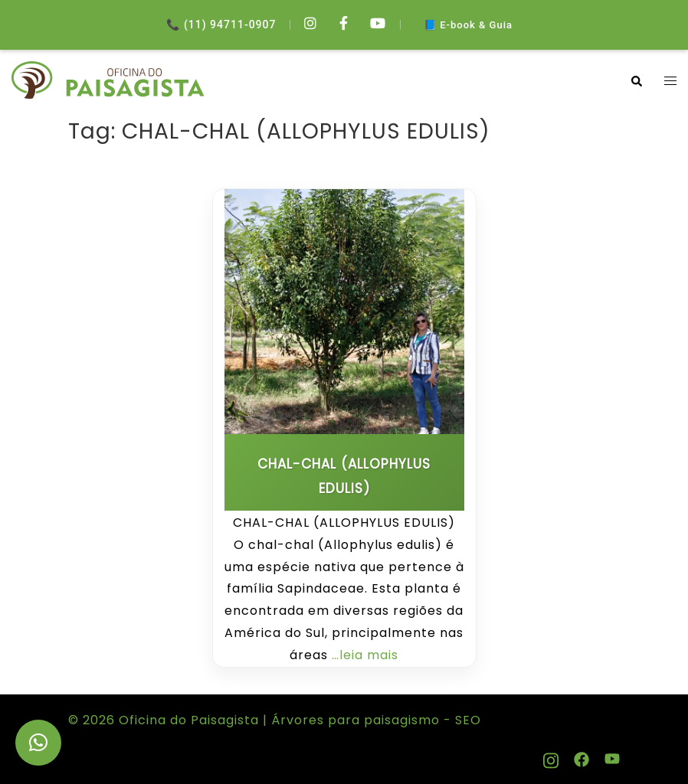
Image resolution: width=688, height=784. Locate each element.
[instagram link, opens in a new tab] (551, 757)
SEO (466, 720)
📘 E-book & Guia (468, 25)
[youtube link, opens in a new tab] (612, 757)
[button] (636, 81)
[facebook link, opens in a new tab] (582, 757)
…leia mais (365, 655)
